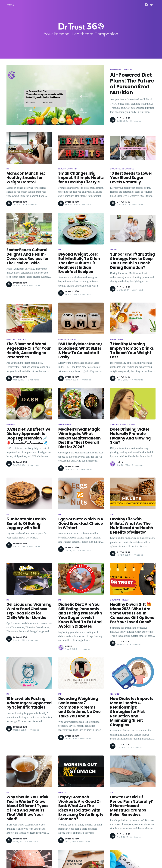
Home (10, 5)
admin (120, 462)
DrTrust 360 (124, 118)
